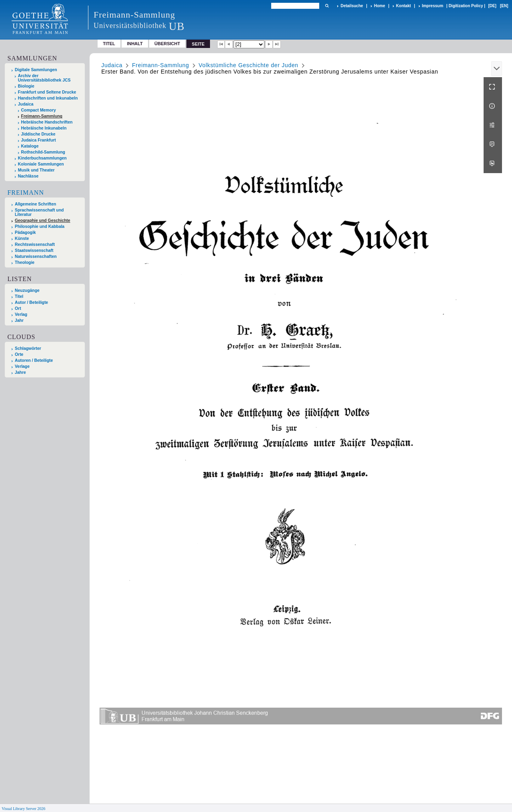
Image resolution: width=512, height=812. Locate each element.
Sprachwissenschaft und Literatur (39, 212)
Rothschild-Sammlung (43, 152)
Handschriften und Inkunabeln (48, 98)
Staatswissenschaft (34, 250)
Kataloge (30, 146)
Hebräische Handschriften (47, 122)
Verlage (22, 366)
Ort (18, 308)
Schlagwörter (28, 348)
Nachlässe (28, 176)
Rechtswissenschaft (35, 244)
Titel (109, 44)
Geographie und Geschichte (43, 220)
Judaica (26, 104)
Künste (22, 238)
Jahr (19, 320)
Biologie (26, 86)
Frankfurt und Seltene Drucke (47, 92)
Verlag (21, 314)
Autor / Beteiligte (31, 302)
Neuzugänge (27, 290)
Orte (19, 354)
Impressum (433, 6)
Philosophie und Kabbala (40, 226)
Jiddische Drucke (38, 134)
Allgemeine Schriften (35, 204)
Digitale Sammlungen (36, 70)
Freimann (26, 193)
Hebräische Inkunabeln (44, 128)
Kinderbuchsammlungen (42, 158)
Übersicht (167, 44)
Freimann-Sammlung (42, 116)
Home (380, 6)
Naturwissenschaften (36, 256)
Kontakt (403, 6)
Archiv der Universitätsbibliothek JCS (44, 78)
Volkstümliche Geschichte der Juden (248, 65)
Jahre (20, 372)
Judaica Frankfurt (39, 140)
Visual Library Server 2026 (23, 809)
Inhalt (135, 44)
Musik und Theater (36, 170)
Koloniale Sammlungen (41, 164)
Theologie (25, 262)
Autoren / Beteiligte (34, 360)
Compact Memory (39, 110)
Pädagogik (25, 232)
